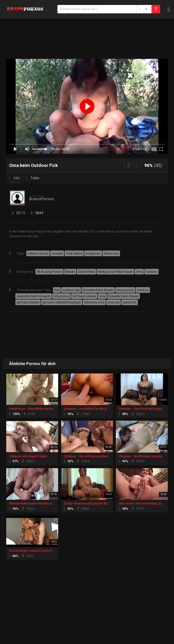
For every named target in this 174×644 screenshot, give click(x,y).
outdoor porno (38, 253)
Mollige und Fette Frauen (115, 272)
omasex (57, 253)
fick (57, 290)
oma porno (61, 296)
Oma (139, 272)
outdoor (143, 290)
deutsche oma (94, 302)
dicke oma (111, 253)
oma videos (74, 253)
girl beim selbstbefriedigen (62, 302)
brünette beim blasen (124, 296)
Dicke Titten (86, 272)
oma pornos (125, 290)
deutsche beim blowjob (34, 296)
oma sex (113, 302)
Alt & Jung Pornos (50, 272)
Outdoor (151, 272)
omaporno (93, 253)
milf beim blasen (84, 296)
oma (102, 296)
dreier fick (130, 302)
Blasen (70, 272)
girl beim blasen (28, 302)
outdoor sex (71, 290)
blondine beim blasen (98, 290)
